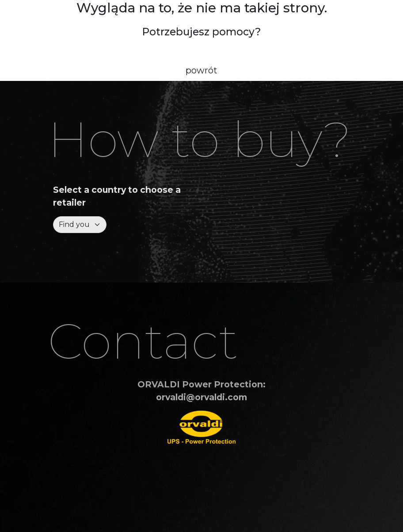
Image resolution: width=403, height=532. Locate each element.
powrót (201, 70)
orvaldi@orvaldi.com (201, 397)
